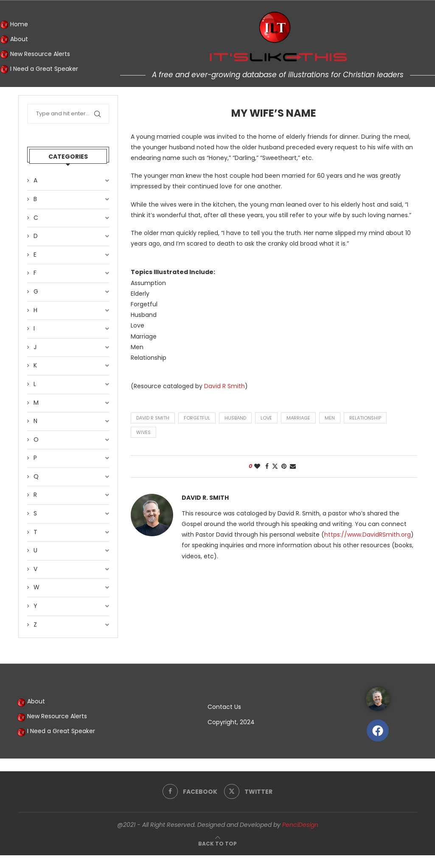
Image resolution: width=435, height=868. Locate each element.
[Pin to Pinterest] (284, 466)
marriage (298, 418)
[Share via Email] (293, 466)
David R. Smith (205, 498)
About (14, 39)
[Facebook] (190, 792)
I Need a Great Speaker (39, 69)
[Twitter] (248, 792)
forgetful (197, 418)
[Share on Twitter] (275, 466)
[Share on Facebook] (267, 466)
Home (14, 25)
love (266, 418)
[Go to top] (217, 843)
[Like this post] (257, 466)
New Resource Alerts (35, 54)
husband (235, 418)
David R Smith (225, 386)
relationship (365, 418)
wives (143, 432)
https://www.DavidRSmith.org (368, 535)
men (330, 418)
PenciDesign (300, 825)
